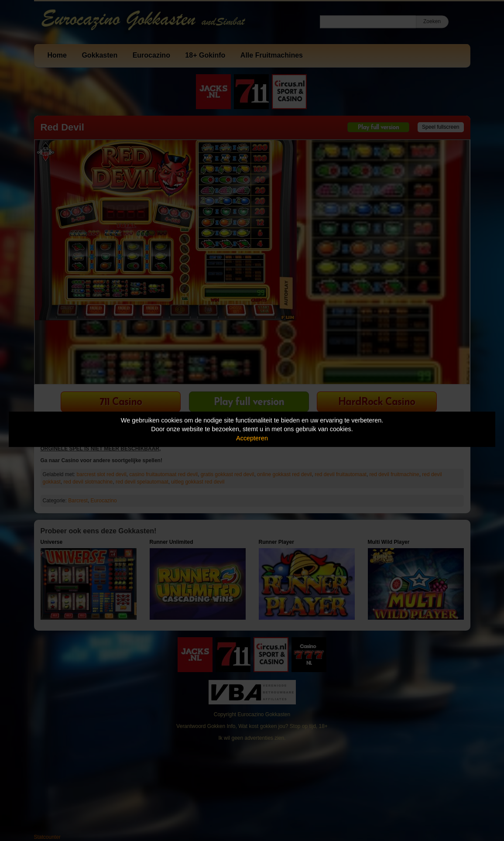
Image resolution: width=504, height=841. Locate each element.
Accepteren (252, 438)
